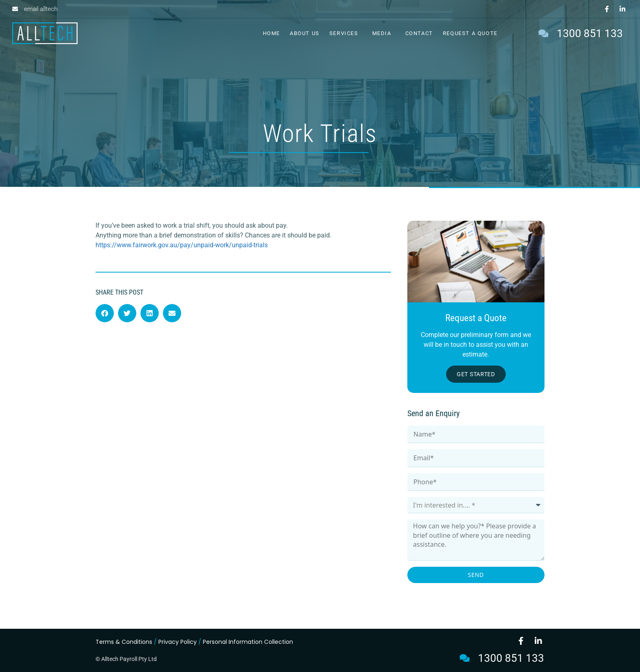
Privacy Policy (178, 642)
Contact (419, 33)
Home (271, 33)
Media (384, 33)
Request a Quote (470, 33)
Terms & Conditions (124, 642)
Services (346, 33)
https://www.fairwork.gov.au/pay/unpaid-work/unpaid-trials (182, 245)
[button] (105, 313)
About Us (305, 33)
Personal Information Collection (248, 642)
